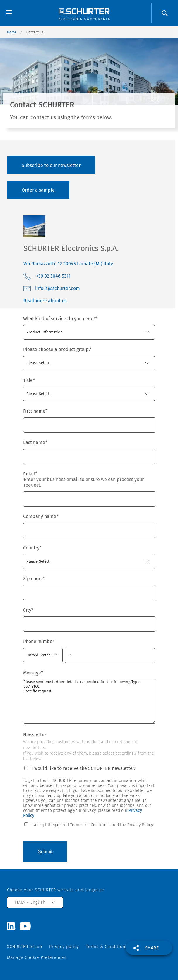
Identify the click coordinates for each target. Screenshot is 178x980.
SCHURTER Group (25, 947)
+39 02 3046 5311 (53, 276)
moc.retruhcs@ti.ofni (58, 288)
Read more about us (45, 301)
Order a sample (38, 190)
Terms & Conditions (107, 947)
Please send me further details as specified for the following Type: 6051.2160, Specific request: (89, 701)
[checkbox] (89, 824)
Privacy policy (64, 947)
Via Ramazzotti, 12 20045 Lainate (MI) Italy (68, 264)
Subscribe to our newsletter (51, 165)
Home (12, 32)
